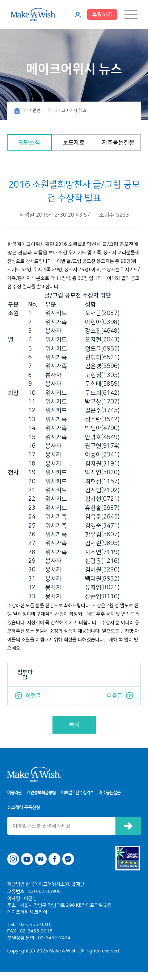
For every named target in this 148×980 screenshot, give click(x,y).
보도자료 (74, 143)
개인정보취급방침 (41, 793)
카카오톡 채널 (68, 859)
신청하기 (128, 826)
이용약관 (14, 793)
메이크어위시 (34, 14)
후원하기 (102, 15)
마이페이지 (78, 15)
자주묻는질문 (118, 143)
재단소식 (29, 143)
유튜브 (27, 859)
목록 (74, 725)
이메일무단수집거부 (77, 793)
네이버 (41, 859)
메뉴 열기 (131, 15)
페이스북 (54, 859)
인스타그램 (13, 859)
